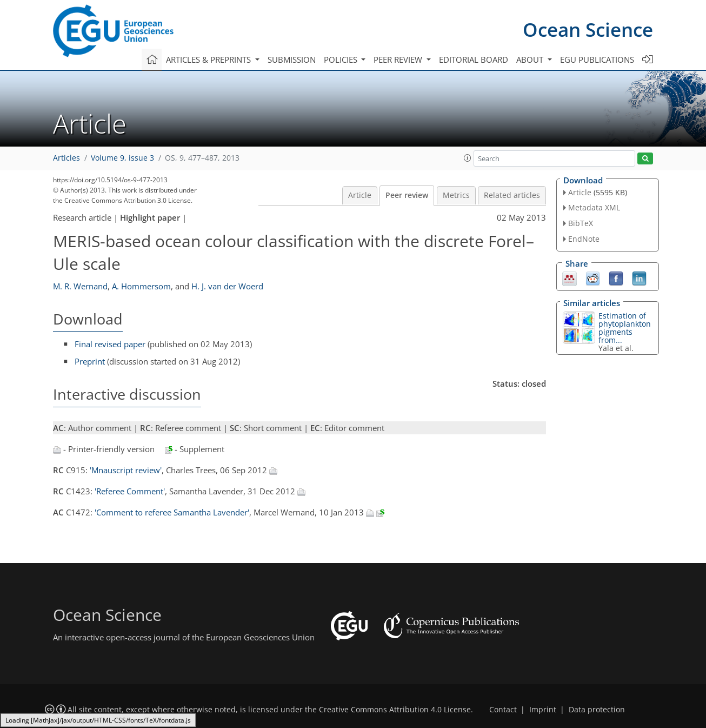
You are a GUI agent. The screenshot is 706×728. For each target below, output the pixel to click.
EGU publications (597, 59)
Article (360, 195)
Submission (292, 59)
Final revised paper (110, 344)
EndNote (584, 239)
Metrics (456, 195)
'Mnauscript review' (126, 470)
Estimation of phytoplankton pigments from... (625, 328)
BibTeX (581, 223)
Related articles (512, 195)
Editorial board (474, 59)
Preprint (90, 361)
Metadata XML (594, 207)
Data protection (597, 710)
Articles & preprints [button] (209, 59)
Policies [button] (342, 59)
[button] (468, 158)
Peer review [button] (399, 59)
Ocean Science (588, 29)
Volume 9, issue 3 (122, 158)
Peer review (407, 195)
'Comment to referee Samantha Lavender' (172, 512)
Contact (503, 710)
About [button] (531, 59)
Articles (66, 158)
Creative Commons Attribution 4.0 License (395, 710)
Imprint (543, 710)
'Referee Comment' (130, 491)
